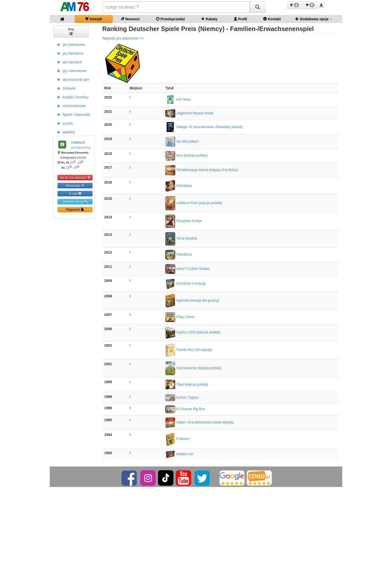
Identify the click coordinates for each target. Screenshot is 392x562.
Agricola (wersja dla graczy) (192, 300)
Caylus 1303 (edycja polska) (193, 332)
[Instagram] (148, 478)
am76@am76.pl (81, 148)
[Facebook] (130, 478)
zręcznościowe (70, 106)
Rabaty (209, 19)
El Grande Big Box (185, 409)
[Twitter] (203, 478)
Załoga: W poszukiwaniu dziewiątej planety (204, 127)
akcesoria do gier (72, 79)
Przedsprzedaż (170, 19)
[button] (294, 5)
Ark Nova (178, 99)
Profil (240, 19)
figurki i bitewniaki (72, 114)
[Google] (232, 478)
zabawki (65, 88)
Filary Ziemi (180, 317)
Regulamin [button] (75, 209)
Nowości (130, 19)
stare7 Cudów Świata (187, 269)
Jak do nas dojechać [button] (75, 177)
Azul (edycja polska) (186, 155)
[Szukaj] (257, 7)
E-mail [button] (75, 193)
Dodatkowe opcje (314, 19)
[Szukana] (176, 7)
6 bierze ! (178, 439)
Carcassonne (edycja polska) (193, 368)
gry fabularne (69, 53)
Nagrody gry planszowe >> (123, 38)
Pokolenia (178, 254)
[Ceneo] (259, 478)
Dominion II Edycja (185, 283)
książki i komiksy (72, 97)
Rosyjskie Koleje (184, 221)
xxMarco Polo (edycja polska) (194, 203)
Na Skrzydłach (182, 141)
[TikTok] (166, 478)
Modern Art (179, 454)
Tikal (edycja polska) (187, 384)
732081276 (78, 143)
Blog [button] (71, 31)
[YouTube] (184, 478)
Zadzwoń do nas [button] (75, 201)
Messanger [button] (75, 185)
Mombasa (178, 186)
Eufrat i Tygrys (182, 397)
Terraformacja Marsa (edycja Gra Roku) (201, 170)
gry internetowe (71, 71)
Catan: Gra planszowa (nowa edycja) (199, 422)
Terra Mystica (181, 238)
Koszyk (94, 19)
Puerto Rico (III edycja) (188, 350)
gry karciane (68, 62)
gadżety (65, 132)
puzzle (64, 123)
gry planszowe (70, 44)
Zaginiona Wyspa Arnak (189, 113)
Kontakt (272, 19)
